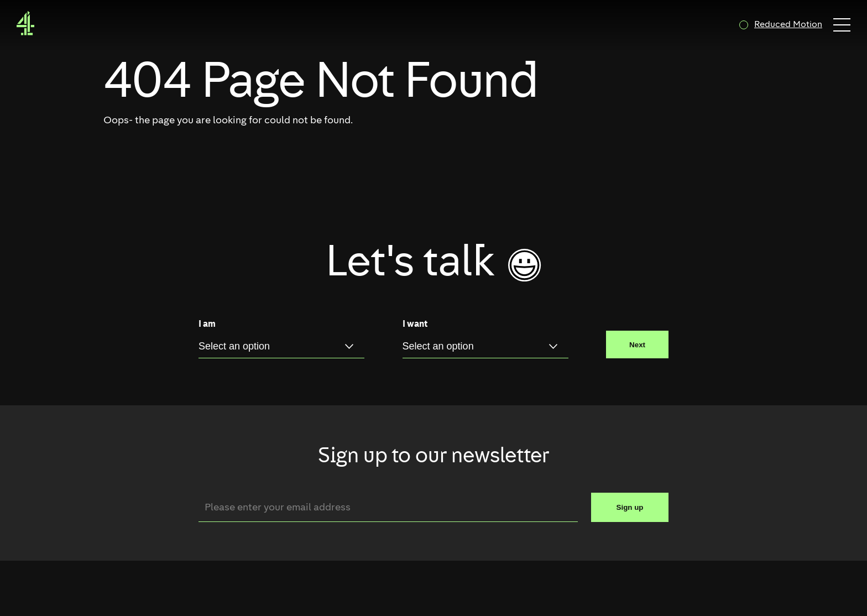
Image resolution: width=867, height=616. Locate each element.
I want (415, 325)
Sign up (630, 507)
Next (637, 345)
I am (207, 325)
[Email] (388, 507)
